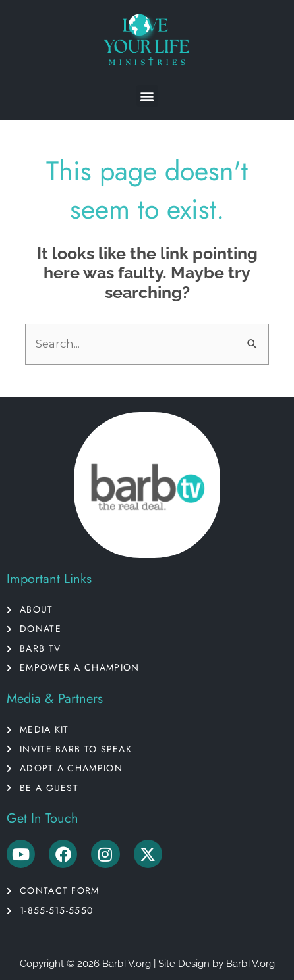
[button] (147, 96)
